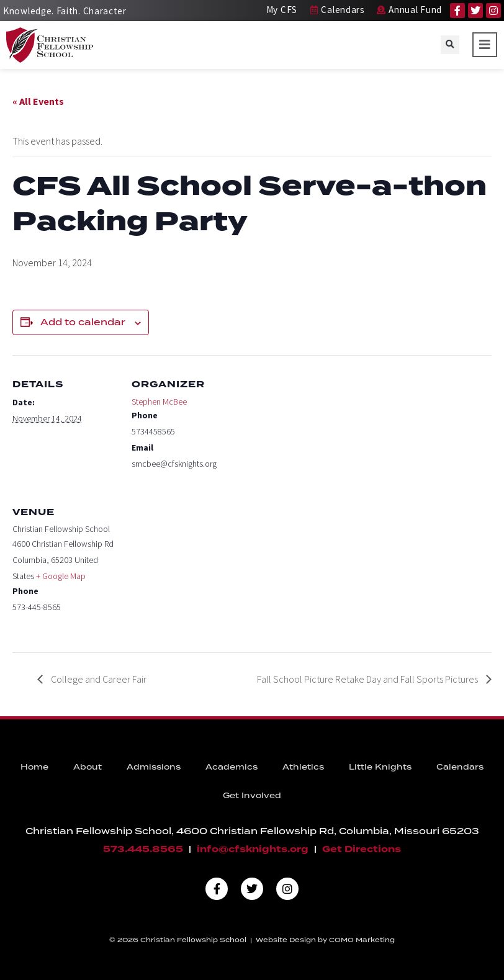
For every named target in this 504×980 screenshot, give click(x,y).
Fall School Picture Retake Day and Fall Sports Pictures (368, 679)
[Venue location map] (197, 568)
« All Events (38, 101)
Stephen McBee (159, 402)
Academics (232, 767)
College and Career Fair (98, 679)
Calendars (460, 767)
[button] (450, 45)
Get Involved (252, 796)
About (88, 767)
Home (34, 767)
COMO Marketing (362, 940)
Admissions (154, 767)
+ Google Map (61, 576)
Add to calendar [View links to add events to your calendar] (83, 323)
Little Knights (380, 767)
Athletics (303, 767)
